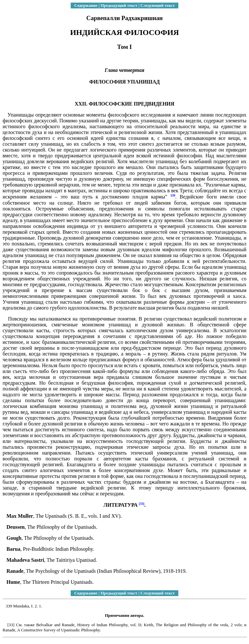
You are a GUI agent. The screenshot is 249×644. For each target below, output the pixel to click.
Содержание (86, 5)
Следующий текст (158, 5)
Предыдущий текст (119, 5)
